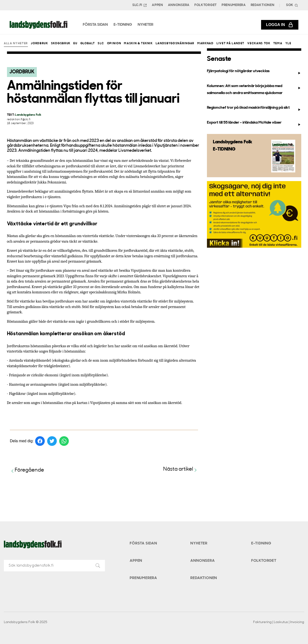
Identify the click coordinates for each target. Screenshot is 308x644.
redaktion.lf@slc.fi (19, 120)
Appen (157, 5)
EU (75, 44)
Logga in (280, 25)
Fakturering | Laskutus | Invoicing (279, 622)
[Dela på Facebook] (40, 441)
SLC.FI (140, 5)
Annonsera (179, 5)
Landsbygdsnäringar (175, 44)
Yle (288, 44)
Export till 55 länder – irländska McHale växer (254, 124)
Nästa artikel (181, 470)
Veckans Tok (259, 44)
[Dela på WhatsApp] (64, 441)
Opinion (114, 44)
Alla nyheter (16, 44)
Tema (278, 44)
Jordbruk (39, 44)
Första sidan (143, 543)
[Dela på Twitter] (52, 441)
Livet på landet (231, 44)
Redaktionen (263, 5)
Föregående (27, 470)
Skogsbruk (61, 44)
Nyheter (199, 543)
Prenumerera (234, 5)
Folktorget (206, 5)
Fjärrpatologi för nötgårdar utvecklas (254, 72)
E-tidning (261, 543)
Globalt (88, 44)
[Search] (292, 5)
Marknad (205, 44)
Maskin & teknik (138, 44)
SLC (101, 44)
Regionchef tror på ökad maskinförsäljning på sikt (254, 109)
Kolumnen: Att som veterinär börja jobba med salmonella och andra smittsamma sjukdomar (254, 90)
